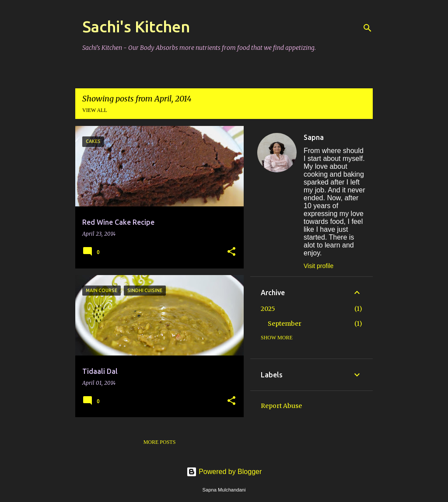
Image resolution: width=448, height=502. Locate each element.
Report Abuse (281, 406)
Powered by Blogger (224, 472)
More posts (160, 442)
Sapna (314, 137)
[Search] (367, 28)
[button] (231, 252)
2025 (268, 309)
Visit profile (318, 266)
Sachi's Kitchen (136, 26)
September (285, 324)
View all (95, 110)
